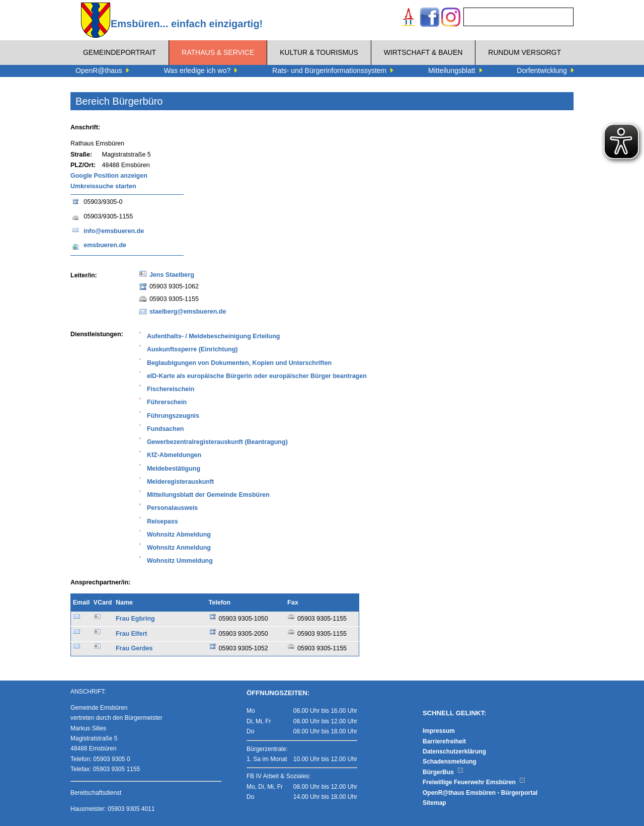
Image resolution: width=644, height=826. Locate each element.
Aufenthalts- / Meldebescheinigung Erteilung (214, 336)
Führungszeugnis (173, 416)
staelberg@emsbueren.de (188, 312)
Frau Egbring (135, 619)
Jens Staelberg (172, 275)
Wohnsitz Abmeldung (179, 535)
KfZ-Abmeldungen (174, 455)
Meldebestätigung (174, 469)
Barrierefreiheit (444, 741)
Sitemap (434, 803)
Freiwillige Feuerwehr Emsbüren (474, 782)
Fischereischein (171, 389)
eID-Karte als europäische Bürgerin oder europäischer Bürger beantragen (257, 376)
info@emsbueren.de (114, 231)
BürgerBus (443, 772)
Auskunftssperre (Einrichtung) (192, 349)
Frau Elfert (132, 634)
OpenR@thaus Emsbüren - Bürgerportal (480, 793)
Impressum (439, 731)
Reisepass (163, 521)
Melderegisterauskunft (180, 482)
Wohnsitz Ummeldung (180, 561)
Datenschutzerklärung (454, 752)
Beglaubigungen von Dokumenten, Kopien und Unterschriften (239, 363)
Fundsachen (166, 429)
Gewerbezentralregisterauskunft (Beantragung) (217, 442)
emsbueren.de (105, 245)
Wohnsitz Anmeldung (179, 548)
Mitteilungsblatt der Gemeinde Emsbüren (208, 495)
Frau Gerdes (134, 648)
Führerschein (167, 402)
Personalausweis (172, 508)
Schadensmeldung (450, 762)
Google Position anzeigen (109, 176)
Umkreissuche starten (103, 186)
